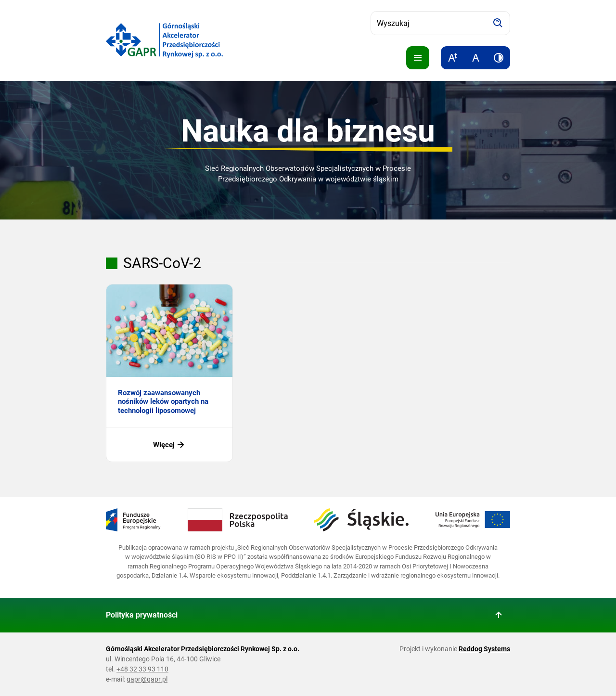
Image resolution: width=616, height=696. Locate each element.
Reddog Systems (484, 649)
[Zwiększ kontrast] (499, 58)
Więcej (170, 445)
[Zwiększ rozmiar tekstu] (452, 58)
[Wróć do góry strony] (499, 615)
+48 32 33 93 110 (142, 669)
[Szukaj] (498, 23)
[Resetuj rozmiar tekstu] (475, 58)
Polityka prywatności (142, 615)
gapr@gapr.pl (147, 679)
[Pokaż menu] (418, 58)
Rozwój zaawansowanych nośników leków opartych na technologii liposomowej (163, 402)
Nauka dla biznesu (308, 131)
